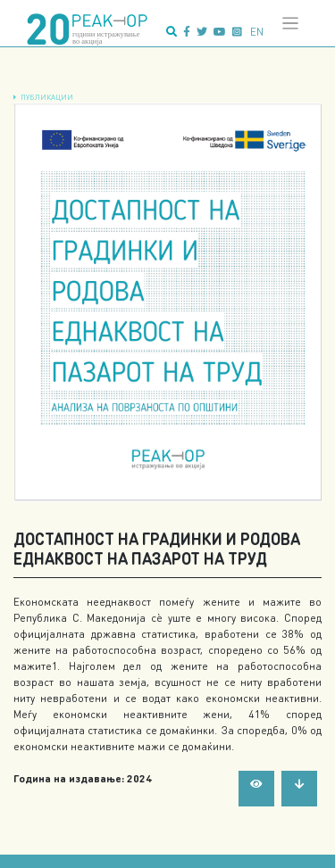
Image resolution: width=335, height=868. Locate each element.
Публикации (47, 97)
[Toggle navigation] (291, 24)
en (257, 32)
